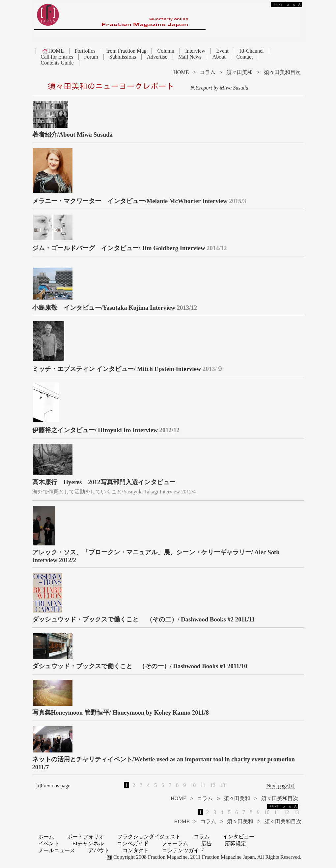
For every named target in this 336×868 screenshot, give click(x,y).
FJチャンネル (88, 843)
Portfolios (85, 51)
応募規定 (236, 843)
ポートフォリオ (86, 837)
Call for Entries (57, 57)
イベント (49, 843)
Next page (281, 786)
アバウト (99, 850)
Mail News (190, 57)
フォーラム (175, 843)
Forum (91, 57)
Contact (245, 57)
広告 (207, 843)
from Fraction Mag (126, 51)
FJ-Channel (252, 51)
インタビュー (238, 837)
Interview (195, 51)
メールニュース (57, 850)
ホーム (46, 837)
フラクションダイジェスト (149, 837)
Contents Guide (57, 63)
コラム (208, 72)
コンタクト (136, 850)
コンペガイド (133, 843)
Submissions (123, 57)
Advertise (157, 57)
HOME (53, 51)
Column (166, 51)
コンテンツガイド (183, 850)
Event (222, 51)
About (219, 57)
